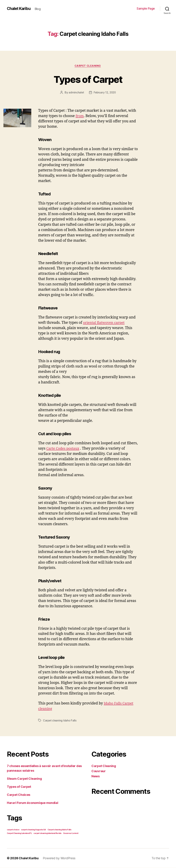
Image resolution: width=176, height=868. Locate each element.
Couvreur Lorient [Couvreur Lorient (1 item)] (71, 833)
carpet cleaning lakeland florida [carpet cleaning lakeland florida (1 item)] (47, 833)
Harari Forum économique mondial (33, 803)
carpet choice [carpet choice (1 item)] (13, 830)
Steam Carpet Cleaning (24, 779)
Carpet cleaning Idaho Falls (60, 721)
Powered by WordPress (60, 858)
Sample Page (146, 8)
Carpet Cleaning (88, 66)
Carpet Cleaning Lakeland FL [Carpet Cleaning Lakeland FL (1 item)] (19, 833)
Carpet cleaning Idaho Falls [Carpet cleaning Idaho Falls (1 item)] (60, 830)
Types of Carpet (88, 79)
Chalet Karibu (20, 9)
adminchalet (76, 93)
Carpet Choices (19, 795)
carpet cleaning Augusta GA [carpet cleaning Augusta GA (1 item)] (33, 830)
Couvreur (99, 771)
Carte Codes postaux (64, 449)
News (96, 776)
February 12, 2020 (105, 93)
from (80, 116)
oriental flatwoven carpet (105, 323)
